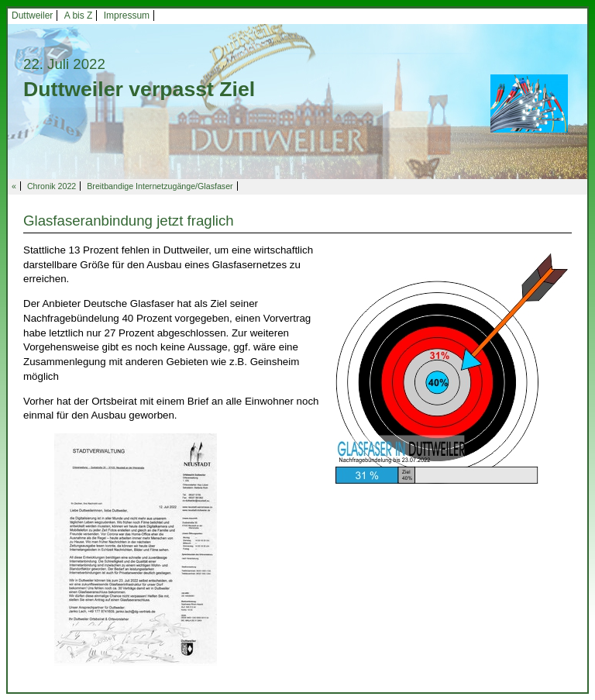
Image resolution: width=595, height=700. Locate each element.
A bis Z (79, 16)
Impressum (127, 16)
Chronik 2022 (52, 186)
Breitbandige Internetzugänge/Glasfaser (160, 186)
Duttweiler (32, 16)
